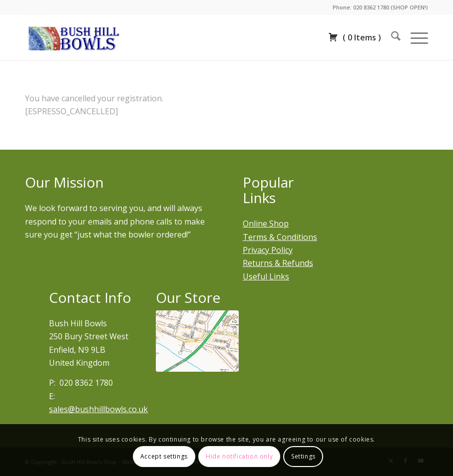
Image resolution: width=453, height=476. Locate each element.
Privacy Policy (268, 250)
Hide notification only (239, 456)
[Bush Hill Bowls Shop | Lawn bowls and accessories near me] (74, 37)
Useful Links (266, 276)
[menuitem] (391, 37)
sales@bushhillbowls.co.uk (98, 409)
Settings (303, 456)
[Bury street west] (197, 341)
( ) (355, 37)
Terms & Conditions (280, 237)
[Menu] (414, 37)
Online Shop (266, 224)
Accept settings (164, 456)
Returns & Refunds (278, 263)
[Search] (391, 37)
